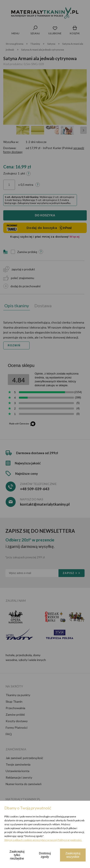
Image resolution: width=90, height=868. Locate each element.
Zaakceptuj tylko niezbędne (17, 855)
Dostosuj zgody (45, 855)
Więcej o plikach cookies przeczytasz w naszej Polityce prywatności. (43, 840)
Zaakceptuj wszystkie (73, 855)
